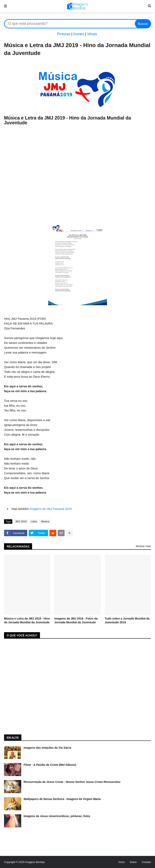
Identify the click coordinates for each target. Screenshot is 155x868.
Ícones (79, 34)
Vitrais (92, 34)
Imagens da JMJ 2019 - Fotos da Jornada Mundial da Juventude (76, 621)
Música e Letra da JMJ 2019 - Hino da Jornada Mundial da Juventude (27, 621)
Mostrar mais (143, 546)
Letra (34, 521)
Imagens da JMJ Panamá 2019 (51, 509)
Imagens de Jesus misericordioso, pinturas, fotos (57, 816)
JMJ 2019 (21, 521)
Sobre (133, 862)
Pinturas (64, 34)
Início (122, 862)
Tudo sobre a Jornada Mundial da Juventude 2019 (127, 621)
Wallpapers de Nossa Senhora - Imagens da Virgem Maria (62, 799)
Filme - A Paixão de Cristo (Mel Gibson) (50, 765)
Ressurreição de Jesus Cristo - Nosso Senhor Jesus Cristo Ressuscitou (72, 782)
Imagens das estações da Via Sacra (47, 748)
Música (45, 521)
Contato (146, 862)
